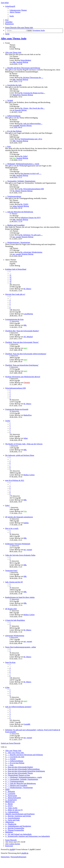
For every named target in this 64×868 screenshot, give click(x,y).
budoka (26, 523)
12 (10, 277)
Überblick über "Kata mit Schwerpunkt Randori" (22, 331)
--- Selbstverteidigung (13, 116)
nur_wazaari (17, 237)
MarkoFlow (17, 95)
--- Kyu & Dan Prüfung (13, 131)
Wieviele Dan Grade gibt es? (15, 294)
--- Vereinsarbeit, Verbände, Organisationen (20, 181)
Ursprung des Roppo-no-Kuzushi (17, 409)
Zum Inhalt (5, 3)
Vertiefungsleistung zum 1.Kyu (31, 139)
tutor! (25, 348)
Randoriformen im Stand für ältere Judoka (20, 597)
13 (10, 279)
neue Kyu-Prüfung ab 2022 (15, 480)
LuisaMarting (28, 314)
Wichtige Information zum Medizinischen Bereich (23, 377)
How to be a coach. (12, 528)
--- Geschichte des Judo (13, 85)
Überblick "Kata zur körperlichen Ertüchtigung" (22, 365)
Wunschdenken (26, 60)
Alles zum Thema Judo (14, 38)
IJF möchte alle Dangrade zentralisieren (19, 517)
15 (10, 283)
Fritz (14, 158)
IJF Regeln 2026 (11, 609)
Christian (27, 383)
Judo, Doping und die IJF (14, 582)
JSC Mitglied (28, 337)
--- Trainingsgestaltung (13, 196)
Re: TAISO (24, 204)
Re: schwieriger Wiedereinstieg (31, 252)
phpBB (12, 849)
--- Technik (9, 100)
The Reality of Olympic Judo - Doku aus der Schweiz (24, 444)
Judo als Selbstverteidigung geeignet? (18, 707)
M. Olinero (16, 191)
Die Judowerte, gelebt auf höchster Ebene (20, 455)
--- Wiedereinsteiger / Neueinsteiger (18, 242)
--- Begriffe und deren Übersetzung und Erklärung (23, 68)
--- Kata (8, 146)
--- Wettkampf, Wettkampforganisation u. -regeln (22, 164)
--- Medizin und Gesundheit (15, 225)
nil (14, 110)
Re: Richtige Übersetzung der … (32, 78)
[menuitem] (18, 10)
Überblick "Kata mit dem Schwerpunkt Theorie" (22, 342)
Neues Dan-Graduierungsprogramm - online (21, 647)
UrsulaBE (16, 126)
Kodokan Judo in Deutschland (16, 269)
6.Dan (7, 687)
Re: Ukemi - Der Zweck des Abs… (33, 108)
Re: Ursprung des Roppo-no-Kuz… (33, 93)
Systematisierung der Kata (14, 319)
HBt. (14, 62)
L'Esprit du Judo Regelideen (15, 620)
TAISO (8, 421)
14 (10, 281)
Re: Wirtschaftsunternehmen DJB (32, 189)
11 (10, 275)
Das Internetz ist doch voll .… (31, 174)
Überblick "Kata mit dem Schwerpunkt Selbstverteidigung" (26, 354)
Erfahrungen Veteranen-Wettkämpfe (18, 544)
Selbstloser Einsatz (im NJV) (30, 218)
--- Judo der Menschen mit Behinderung (19, 212)
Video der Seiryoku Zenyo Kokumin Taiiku (20, 555)
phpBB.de (25, 853)
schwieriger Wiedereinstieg (15, 636)
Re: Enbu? (24, 156)
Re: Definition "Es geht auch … (31, 235)
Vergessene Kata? (11, 571)
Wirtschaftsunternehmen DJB (15, 388)
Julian (15, 206)
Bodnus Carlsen (29, 475)
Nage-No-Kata (10, 662)
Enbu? (7, 505)
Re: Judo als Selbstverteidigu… (31, 124)
